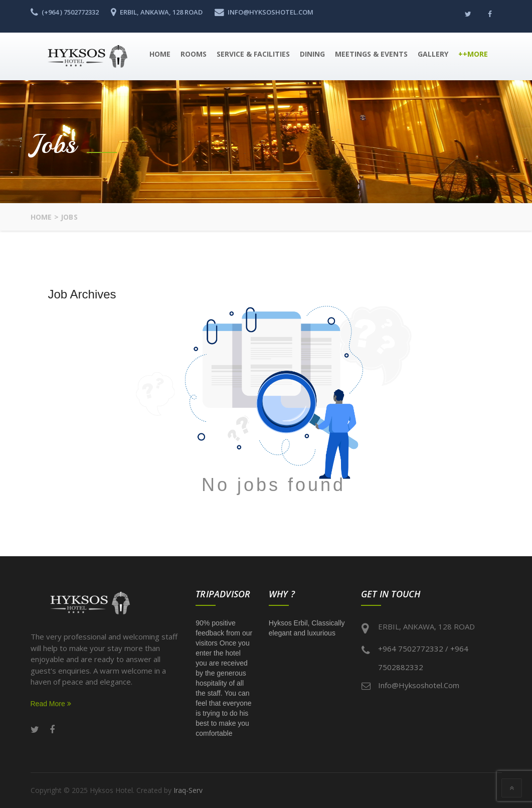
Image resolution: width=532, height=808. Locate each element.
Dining (312, 54)
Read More (51, 704)
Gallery (433, 54)
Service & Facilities (253, 54)
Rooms (194, 54)
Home (160, 54)
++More (473, 54)
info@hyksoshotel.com (419, 685)
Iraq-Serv (188, 790)
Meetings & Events (371, 54)
